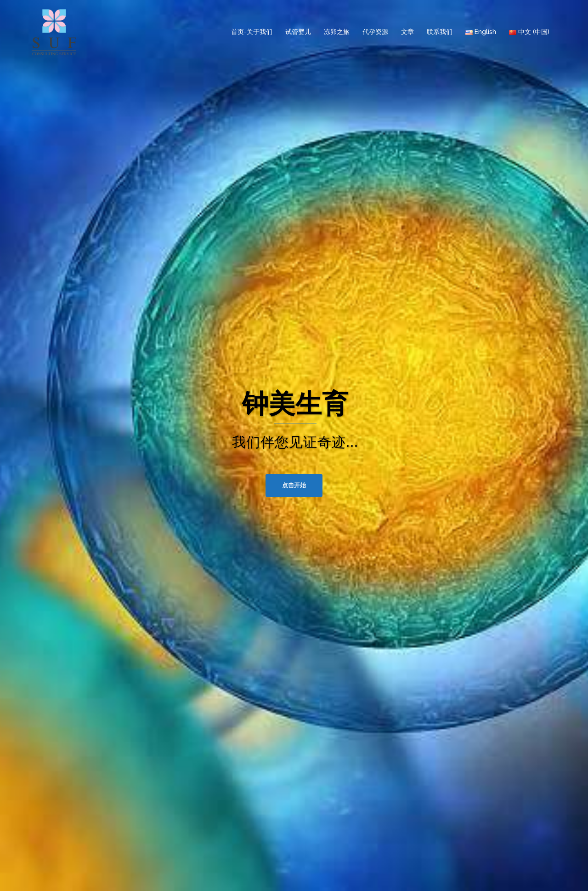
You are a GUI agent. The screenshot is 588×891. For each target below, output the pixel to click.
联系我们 (440, 32)
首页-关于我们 (252, 32)
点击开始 (294, 485)
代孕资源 (375, 32)
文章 (407, 32)
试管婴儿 (298, 32)
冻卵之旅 (337, 32)
